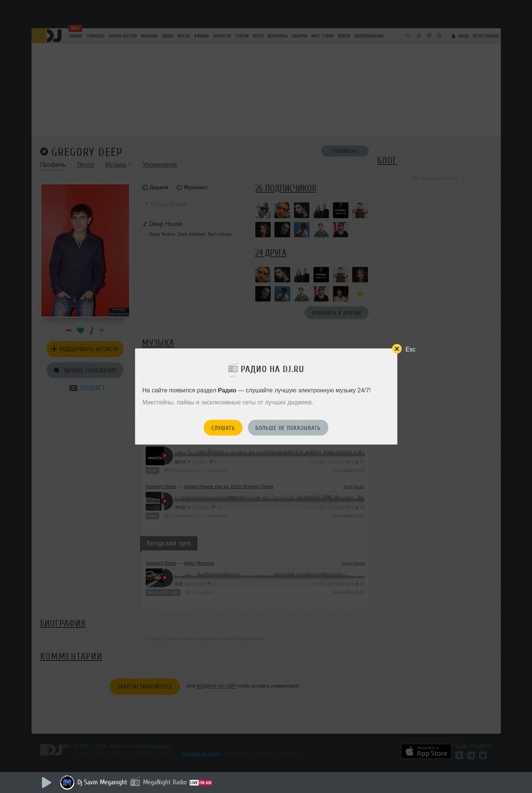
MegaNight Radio (165, 782)
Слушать (223, 428)
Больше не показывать (288, 428)
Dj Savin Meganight (102, 782)
